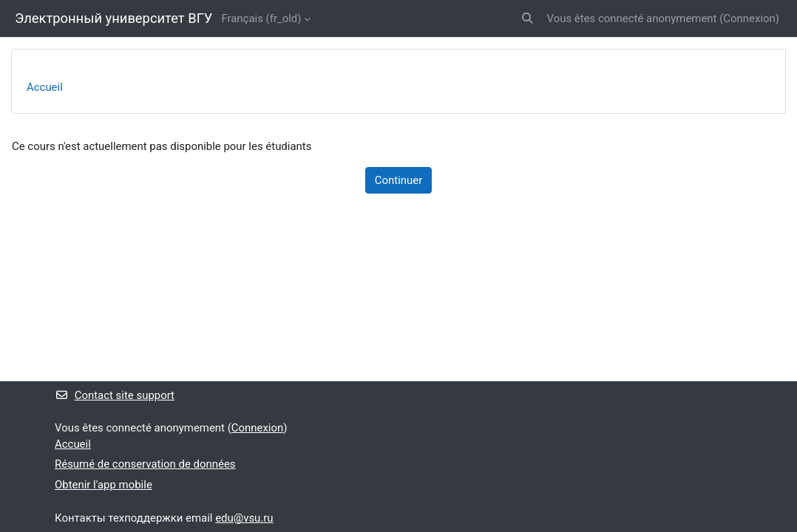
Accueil (45, 87)
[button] (528, 18)
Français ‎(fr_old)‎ (261, 18)
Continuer (398, 180)
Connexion (749, 18)
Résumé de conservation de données (145, 464)
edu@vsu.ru (244, 518)
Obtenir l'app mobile (104, 485)
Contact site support (115, 395)
